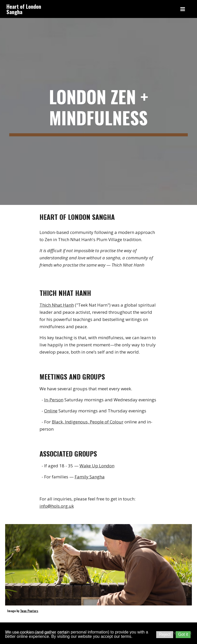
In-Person (54, 400)
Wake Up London (97, 466)
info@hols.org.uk (57, 506)
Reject (165, 634)
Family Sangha (90, 477)
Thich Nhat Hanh (57, 305)
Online (51, 411)
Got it (183, 634)
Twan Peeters (29, 611)
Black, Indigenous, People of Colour (88, 422)
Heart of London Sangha (24, 9)
